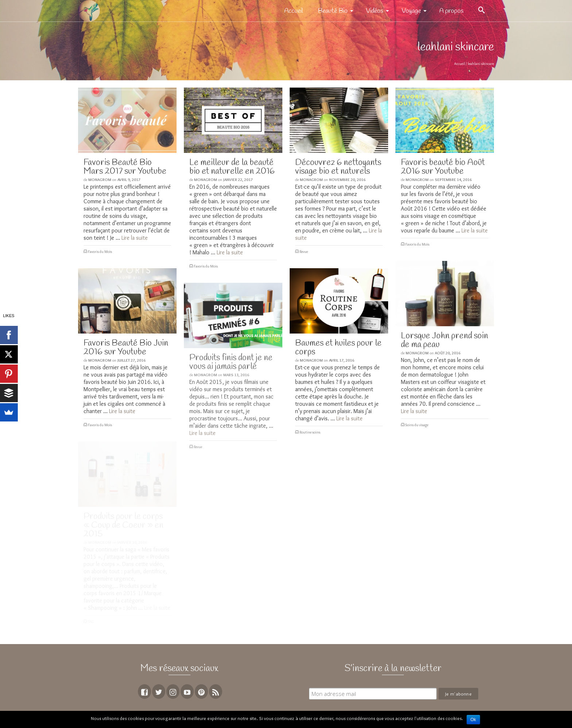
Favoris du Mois (100, 252)
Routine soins (310, 432)
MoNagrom (100, 180)
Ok (473, 720)
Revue (304, 252)
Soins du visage (417, 425)
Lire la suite (135, 238)
